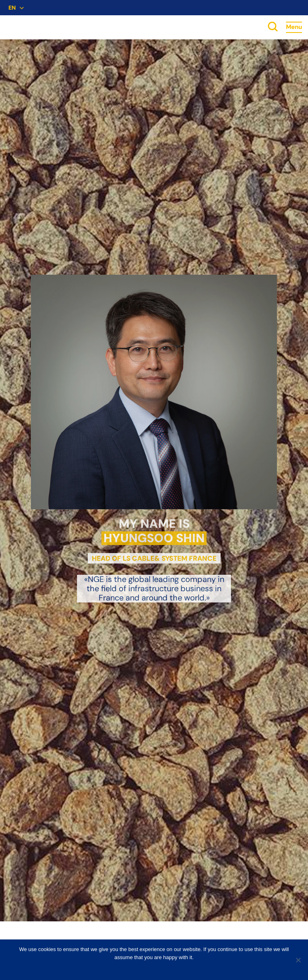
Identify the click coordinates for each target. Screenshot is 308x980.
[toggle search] (273, 27)
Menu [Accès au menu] (294, 27)
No (159, 968)
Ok (149, 968)
